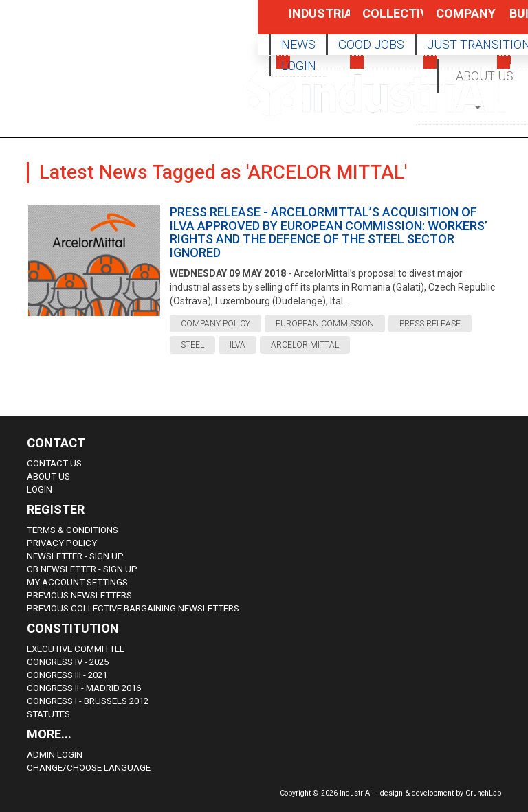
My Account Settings (77, 582)
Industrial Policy (305, 20)
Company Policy (452, 20)
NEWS (298, 44)
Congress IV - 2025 (68, 662)
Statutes (48, 714)
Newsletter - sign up (75, 556)
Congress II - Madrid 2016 (84, 688)
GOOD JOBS (371, 44)
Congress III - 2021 (67, 675)
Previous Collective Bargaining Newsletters (133, 608)
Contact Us (54, 463)
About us (48, 476)
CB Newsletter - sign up (82, 569)
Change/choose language (89, 768)
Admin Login (55, 755)
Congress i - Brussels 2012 (88, 701)
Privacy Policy (62, 543)
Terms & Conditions (73, 530)
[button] (479, 107)
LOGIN (299, 66)
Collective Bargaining (378, 20)
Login (40, 489)
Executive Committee (76, 649)
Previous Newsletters (79, 595)
